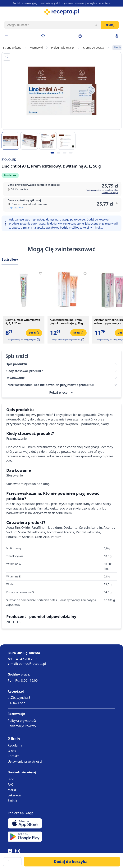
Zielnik (12, 801)
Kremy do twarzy (93, 48)
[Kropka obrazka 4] (71, 153)
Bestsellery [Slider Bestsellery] (10, 259)
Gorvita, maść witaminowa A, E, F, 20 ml (23, 322)
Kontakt (13, 756)
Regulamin (15, 745)
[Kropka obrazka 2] (58, 153)
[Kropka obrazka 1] (52, 153)
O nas (12, 751)
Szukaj (110, 25)
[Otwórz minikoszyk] (80, 36)
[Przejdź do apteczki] (43, 36)
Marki (12, 790)
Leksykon (14, 795)
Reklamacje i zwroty (22, 726)
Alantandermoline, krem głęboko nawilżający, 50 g (66, 322)
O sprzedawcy (15, 208)
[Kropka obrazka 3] (65, 153)
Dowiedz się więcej (110, 192)
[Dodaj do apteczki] (7, 57)
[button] (38, 340)
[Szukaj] (96, 25)
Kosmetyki (36, 48)
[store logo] (61, 12)
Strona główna (12, 48)
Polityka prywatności (22, 721)
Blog (11, 779)
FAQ (11, 785)
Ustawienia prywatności (25, 761)
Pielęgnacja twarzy (63, 48)
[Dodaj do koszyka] (72, 862)
